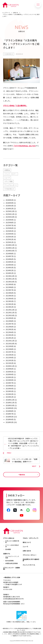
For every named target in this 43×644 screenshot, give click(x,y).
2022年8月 (10, 321)
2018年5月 (10, 417)
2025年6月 (10, 228)
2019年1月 (10, 397)
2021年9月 (10, 346)
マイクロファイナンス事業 (12, 557)
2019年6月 (10, 386)
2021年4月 (10, 358)
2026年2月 (10, 209)
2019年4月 (10, 389)
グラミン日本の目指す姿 (12, 546)
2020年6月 (10, 369)
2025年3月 (10, 237)
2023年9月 (10, 284)
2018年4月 (10, 419)
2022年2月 (10, 335)
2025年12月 (10, 211)
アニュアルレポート (11, 185)
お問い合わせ (27, 551)
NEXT (34, 466)
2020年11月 (10, 366)
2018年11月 (10, 403)
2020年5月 (10, 372)
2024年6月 (10, 259)
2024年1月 (10, 273)
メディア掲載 (8, 181)
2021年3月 (10, 360)
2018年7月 (10, 414)
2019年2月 (10, 394)
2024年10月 (10, 251)
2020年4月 (10, 374)
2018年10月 (10, 405)
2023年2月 (10, 304)
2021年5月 (10, 355)
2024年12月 (10, 245)
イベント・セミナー (11, 174)
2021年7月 (10, 352)
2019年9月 (10, 380)
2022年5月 (10, 329)
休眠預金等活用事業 (11, 563)
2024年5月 (10, 262)
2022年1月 (10, 338)
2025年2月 (10, 239)
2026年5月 (10, 200)
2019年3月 (10, 391)
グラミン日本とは (9, 538)
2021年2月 (10, 363)
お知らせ (15, 13)
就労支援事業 (9, 561)
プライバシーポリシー (30, 555)
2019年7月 (10, 383)
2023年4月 (10, 299)
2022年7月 (10, 324)
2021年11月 (10, 341)
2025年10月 (10, 217)
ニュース (7, 178)
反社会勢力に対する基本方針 (31, 560)
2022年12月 (10, 310)
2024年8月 (10, 254)
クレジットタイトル (29, 565)
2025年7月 (10, 225)
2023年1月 (10, 307)
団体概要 (8, 549)
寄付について (27, 542)
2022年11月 (10, 313)
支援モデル (7, 554)
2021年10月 (10, 344)
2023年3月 (10, 301)
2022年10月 (10, 315)
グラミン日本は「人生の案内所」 (15, 106)
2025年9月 (10, 220)
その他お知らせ (9, 54)
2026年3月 (10, 206)
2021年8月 (10, 349)
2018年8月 (10, 411)
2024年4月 (10, 265)
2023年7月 (10, 290)
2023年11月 (10, 279)
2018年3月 (10, 422)
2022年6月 (10, 327)
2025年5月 (10, 231)
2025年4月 (10, 234)
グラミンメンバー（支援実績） (11, 568)
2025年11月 (10, 214)
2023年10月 (10, 282)
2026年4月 (10, 203)
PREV (9, 453)
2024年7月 (10, 256)
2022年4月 (10, 332)
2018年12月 (10, 400)
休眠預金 (7, 170)
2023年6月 (10, 293)
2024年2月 (10, 270)
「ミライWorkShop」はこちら (24, 146)
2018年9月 (10, 408)
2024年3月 (10, 268)
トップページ (6, 13)
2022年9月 (10, 318)
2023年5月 (10, 296)
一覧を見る (22, 475)
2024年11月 (10, 248)
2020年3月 (10, 377)
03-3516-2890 (8, 589)
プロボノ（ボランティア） (31, 538)
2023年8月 (10, 287)
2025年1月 (10, 242)
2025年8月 (10, 223)
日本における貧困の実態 (12, 542)
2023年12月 (10, 276)
